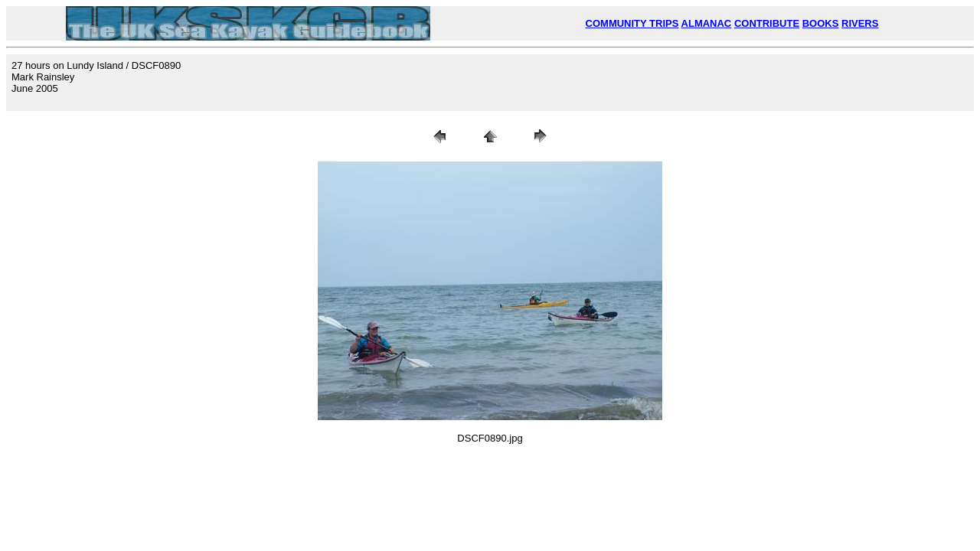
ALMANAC (707, 23)
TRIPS (664, 23)
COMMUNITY (618, 23)
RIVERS (860, 23)
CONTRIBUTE (767, 23)
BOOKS (821, 23)
